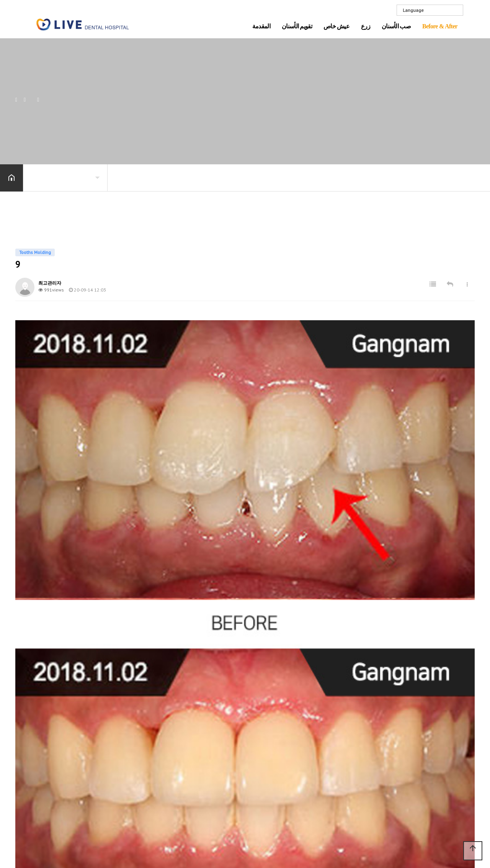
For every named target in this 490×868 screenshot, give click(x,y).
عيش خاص (336, 26)
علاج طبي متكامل (135, 721)
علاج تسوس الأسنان (355, 731)
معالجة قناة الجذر (352, 751)
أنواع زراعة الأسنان (282, 742)
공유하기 (472, 177)
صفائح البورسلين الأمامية (361, 721)
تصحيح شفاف (203, 771)
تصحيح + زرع (202, 726)
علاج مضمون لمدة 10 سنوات (212, 714)
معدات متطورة (132, 731)
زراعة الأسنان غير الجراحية (280, 754)
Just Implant (129, 711)
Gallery (51, 731)
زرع (366, 26)
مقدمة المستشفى (63, 711)
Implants (416, 721)
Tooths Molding (424, 731)
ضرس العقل (347, 761)
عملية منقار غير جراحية (214, 736)
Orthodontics (420, 711)
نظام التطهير (56, 721)
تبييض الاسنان (348, 741)
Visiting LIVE (56, 741)
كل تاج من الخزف (353, 711)
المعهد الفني (129, 741)
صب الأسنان (396, 26)
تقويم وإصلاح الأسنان (211, 762)
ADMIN (459, 823)
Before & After (440, 26)
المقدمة (261, 26)
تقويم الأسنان (297, 26)
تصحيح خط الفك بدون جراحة (212, 749)
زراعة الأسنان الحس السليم (283, 729)
